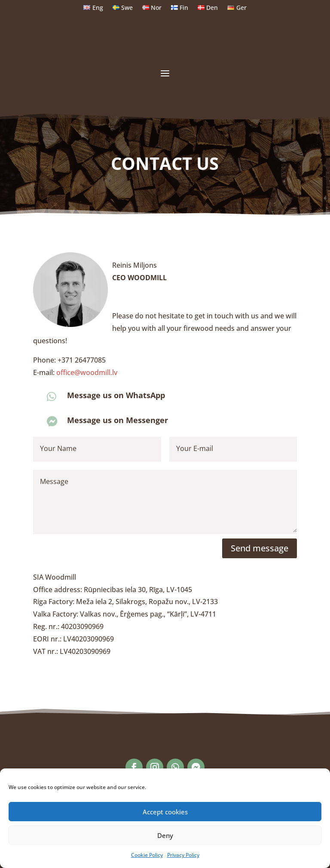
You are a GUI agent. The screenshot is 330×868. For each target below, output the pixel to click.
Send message (260, 548)
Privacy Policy (183, 855)
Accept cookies (165, 812)
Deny (165, 835)
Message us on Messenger (118, 420)
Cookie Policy (147, 855)
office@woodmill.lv (87, 372)
